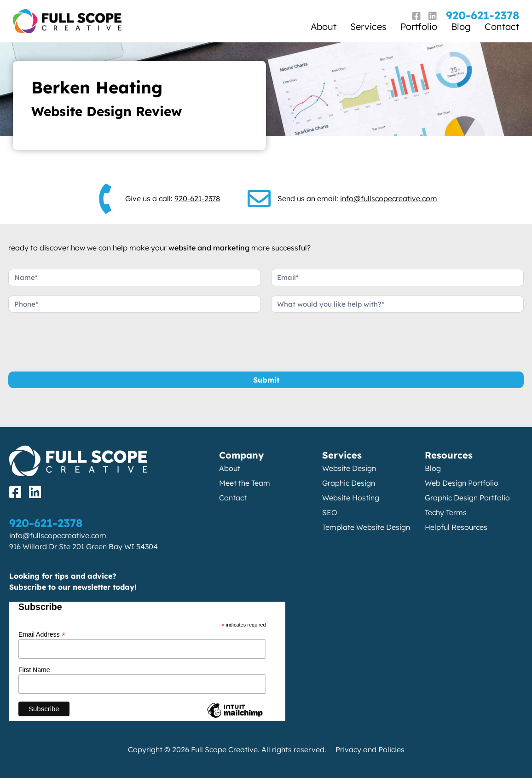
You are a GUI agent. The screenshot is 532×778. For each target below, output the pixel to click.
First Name (34, 670)
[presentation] (78, 340)
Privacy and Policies (370, 749)
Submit (266, 380)
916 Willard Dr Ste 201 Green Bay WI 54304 (84, 546)
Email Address (42, 634)
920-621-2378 (483, 15)
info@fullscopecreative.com (389, 198)
